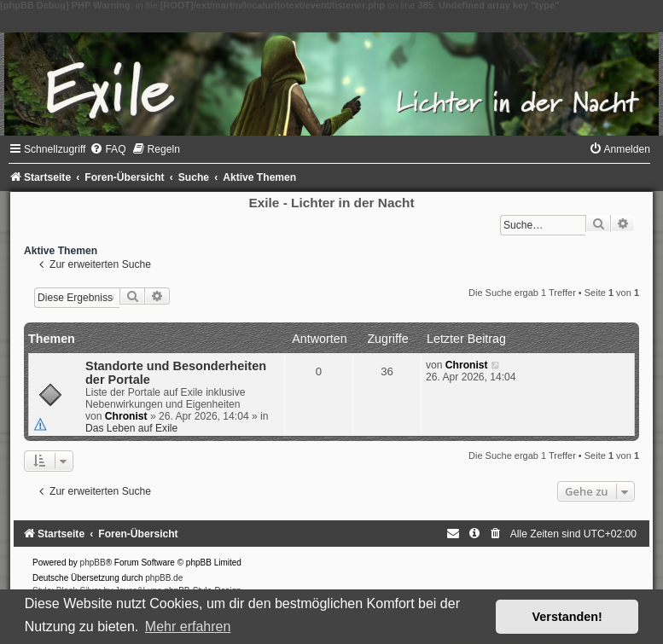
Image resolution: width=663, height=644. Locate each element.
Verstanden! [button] (567, 617)
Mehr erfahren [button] (188, 627)
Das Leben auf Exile (131, 428)
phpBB (93, 563)
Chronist (126, 416)
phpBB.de (164, 578)
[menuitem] (108, 149)
